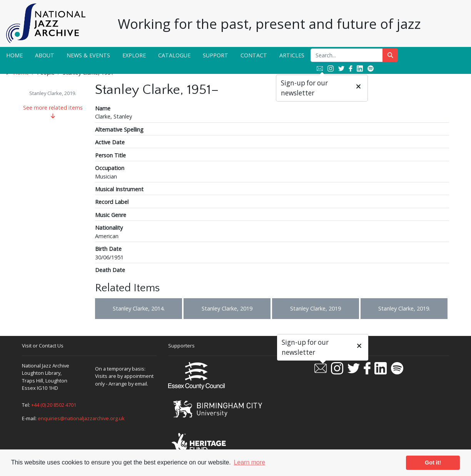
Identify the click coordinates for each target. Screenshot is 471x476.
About (45, 55)
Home (14, 55)
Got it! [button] (433, 463)
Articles (292, 55)
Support (215, 55)
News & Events (88, 55)
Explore (134, 55)
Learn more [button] (249, 462)
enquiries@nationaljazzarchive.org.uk (81, 418)
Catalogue (174, 55)
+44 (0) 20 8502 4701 (54, 405)
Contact (254, 55)
